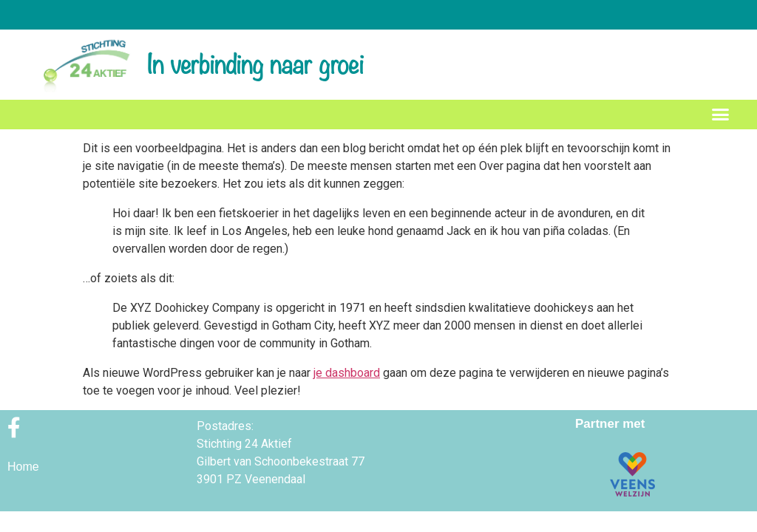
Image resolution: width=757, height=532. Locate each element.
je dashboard (347, 373)
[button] (721, 115)
